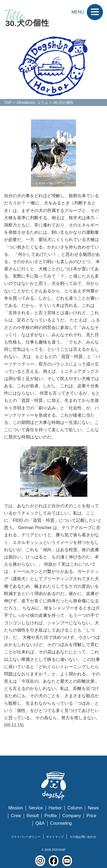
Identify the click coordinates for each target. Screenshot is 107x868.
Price (91, 816)
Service (36, 808)
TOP (8, 102)
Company (72, 816)
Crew (16, 816)
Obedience (26, 102)
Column (75, 808)
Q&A (40, 823)
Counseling (61, 823)
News (93, 808)
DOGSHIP (59, 850)
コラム (43, 102)
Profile (51, 816)
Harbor (55, 808)
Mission (16, 808)
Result (33, 816)
